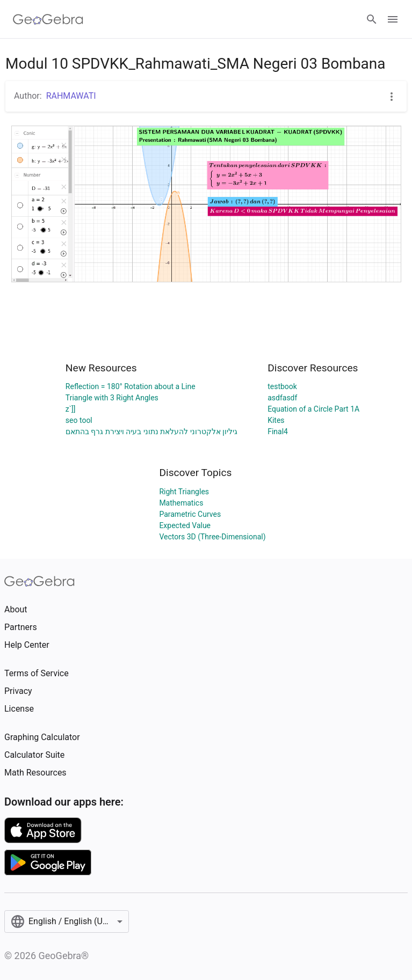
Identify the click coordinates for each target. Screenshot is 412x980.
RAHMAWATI (71, 96)
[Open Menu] (393, 19)
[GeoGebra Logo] (48, 19)
